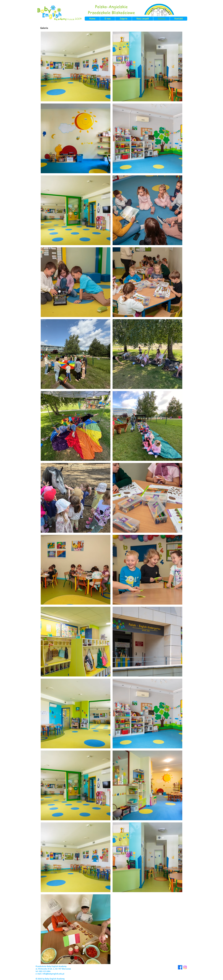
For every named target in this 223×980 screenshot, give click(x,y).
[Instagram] (185, 967)
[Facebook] (180, 967)
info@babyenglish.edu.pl (53, 974)
